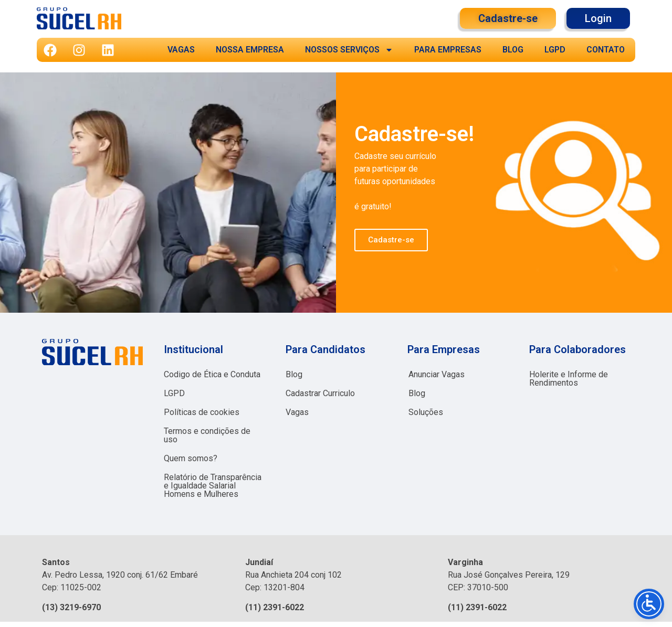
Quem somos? (191, 458)
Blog (294, 374)
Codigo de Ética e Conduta (212, 374)
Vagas (297, 412)
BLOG (513, 50)
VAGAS (181, 50)
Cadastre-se (391, 240)
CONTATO (606, 50)
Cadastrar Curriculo (320, 393)
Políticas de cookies (202, 412)
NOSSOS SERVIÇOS (349, 50)
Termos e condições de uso (207, 435)
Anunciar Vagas (437, 374)
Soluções (426, 412)
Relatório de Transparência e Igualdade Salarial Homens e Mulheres (213, 486)
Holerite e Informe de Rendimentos (569, 379)
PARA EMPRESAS (448, 50)
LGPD (555, 50)
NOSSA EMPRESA (250, 50)
